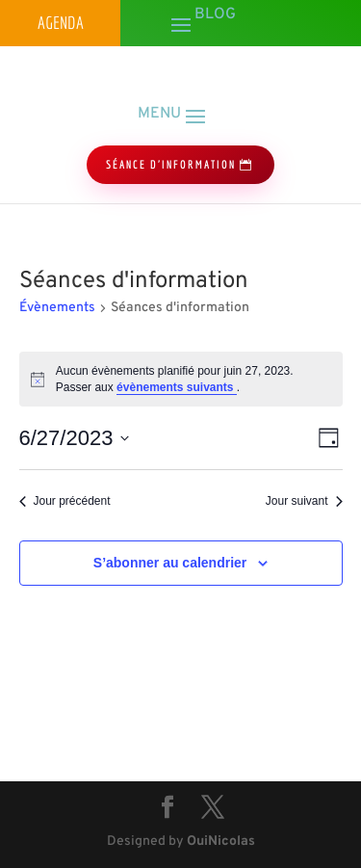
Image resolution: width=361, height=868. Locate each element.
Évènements (57, 308)
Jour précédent (65, 501)
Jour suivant (304, 501)
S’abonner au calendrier (170, 563)
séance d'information (171, 164)
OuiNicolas (221, 842)
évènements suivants (177, 387)
